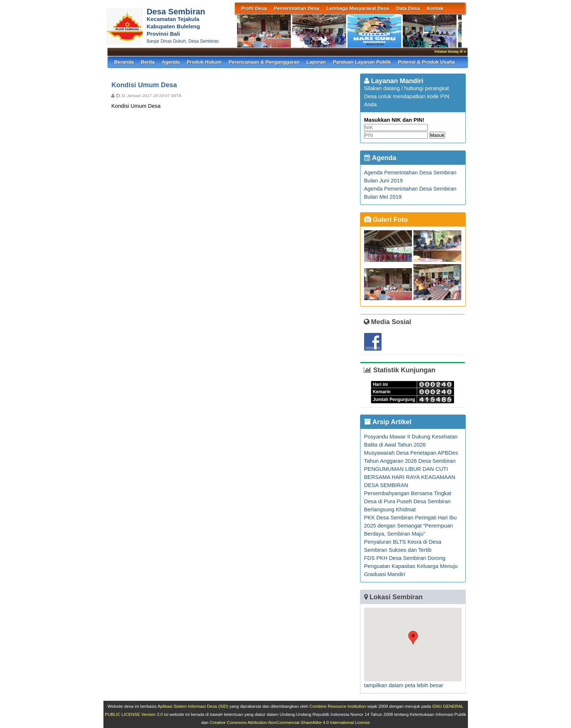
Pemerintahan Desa (297, 8)
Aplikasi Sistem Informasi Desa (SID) (193, 706)
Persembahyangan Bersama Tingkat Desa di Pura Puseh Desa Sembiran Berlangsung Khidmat (408, 501)
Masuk (437, 135)
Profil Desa (254, 8)
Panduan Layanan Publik (362, 62)
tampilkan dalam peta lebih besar (404, 685)
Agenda (171, 62)
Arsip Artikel (388, 422)
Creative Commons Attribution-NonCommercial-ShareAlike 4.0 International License (290, 722)
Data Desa (408, 8)
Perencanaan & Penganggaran (264, 62)
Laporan (316, 62)
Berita (148, 62)
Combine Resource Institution (338, 706)
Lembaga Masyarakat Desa (358, 8)
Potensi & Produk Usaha (427, 62)
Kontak (435, 8)
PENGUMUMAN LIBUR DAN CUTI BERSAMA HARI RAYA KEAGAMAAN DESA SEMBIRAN (410, 477)
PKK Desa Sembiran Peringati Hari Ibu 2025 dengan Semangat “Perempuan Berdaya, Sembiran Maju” (410, 526)
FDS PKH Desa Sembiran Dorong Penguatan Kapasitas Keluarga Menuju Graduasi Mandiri (411, 566)
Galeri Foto (386, 220)
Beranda (124, 62)
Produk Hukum (204, 62)
